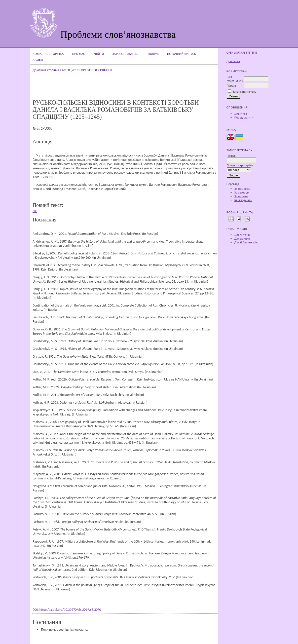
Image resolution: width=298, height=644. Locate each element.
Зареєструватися (126, 54)
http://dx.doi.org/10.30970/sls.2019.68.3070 (70, 610)
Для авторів (242, 238)
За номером (242, 189)
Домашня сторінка (48, 54)
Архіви (38, 60)
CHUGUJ (106, 70)
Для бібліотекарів (246, 242)
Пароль (232, 85)
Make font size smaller (231, 219)
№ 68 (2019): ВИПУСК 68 (80, 70)
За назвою (241, 196)
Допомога (233, 61)
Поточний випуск (182, 54)
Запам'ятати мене (244, 91)
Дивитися (241, 114)
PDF (35, 211)
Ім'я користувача (235, 79)
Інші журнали (243, 200)
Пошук (153, 54)
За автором (242, 192)
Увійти (99, 54)
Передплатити (244, 117)
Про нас (79, 54)
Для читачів (242, 235)
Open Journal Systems (242, 53)
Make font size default (239, 219)
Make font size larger (247, 219)
